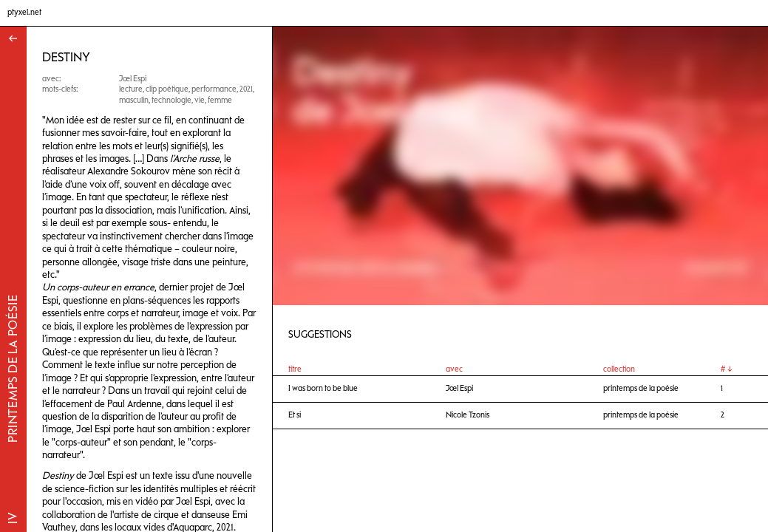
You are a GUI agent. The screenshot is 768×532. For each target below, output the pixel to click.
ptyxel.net (24, 12)
